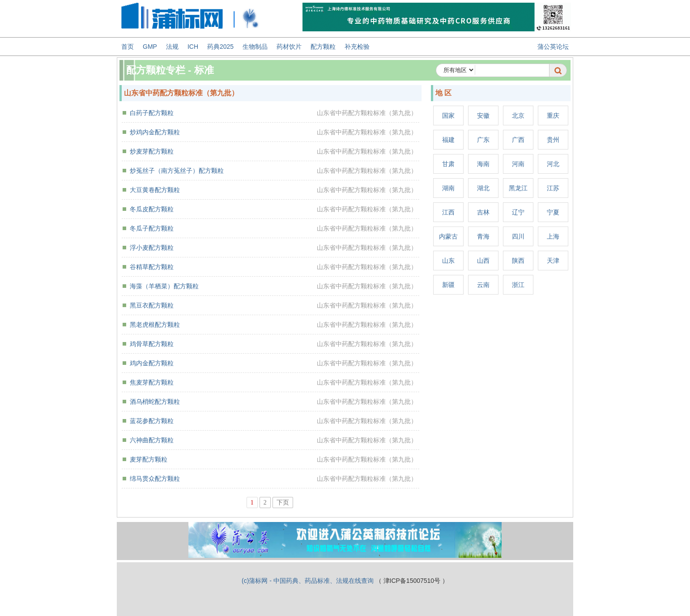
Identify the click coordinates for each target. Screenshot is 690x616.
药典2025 (220, 47)
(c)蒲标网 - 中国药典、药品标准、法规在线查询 (308, 581)
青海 (483, 236)
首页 (128, 47)
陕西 (518, 261)
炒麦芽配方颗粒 (152, 151)
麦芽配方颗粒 (149, 459)
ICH (193, 47)
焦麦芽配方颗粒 (152, 382)
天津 (553, 261)
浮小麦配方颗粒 (152, 248)
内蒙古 (448, 236)
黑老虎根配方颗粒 (155, 325)
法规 (172, 47)
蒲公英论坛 (553, 47)
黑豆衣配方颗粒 (152, 305)
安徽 (483, 115)
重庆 (553, 115)
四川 (518, 236)
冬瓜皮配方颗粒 (152, 209)
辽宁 (518, 212)
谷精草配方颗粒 (152, 267)
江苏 (553, 188)
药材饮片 (289, 47)
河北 (553, 164)
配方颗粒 (323, 47)
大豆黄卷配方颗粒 (155, 190)
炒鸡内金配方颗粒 (155, 132)
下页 (283, 503)
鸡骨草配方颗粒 (152, 344)
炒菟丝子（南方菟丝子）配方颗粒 (177, 171)
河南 (518, 164)
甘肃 (448, 164)
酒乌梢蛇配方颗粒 (155, 402)
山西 (483, 261)
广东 (483, 140)
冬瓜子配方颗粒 (152, 228)
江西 (448, 212)
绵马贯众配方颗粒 (155, 479)
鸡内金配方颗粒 (152, 363)
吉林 (483, 212)
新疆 (448, 285)
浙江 (518, 285)
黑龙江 (518, 188)
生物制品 (255, 47)
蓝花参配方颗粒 (152, 421)
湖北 (483, 188)
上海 (553, 236)
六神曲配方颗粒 (152, 440)
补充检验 (357, 47)
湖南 (448, 188)
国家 (448, 115)
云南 (483, 285)
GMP (150, 47)
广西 (518, 140)
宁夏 (553, 212)
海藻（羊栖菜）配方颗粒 (164, 286)
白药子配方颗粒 (152, 113)
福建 (448, 140)
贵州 (553, 140)
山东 (448, 261)
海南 (483, 164)
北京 (518, 115)
